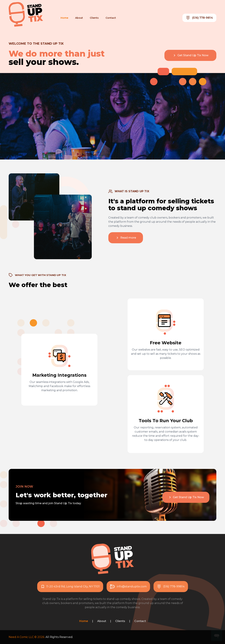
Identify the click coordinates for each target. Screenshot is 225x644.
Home (64, 18)
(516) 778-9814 (199, 18)
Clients (94, 18)
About (79, 18)
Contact (111, 18)
